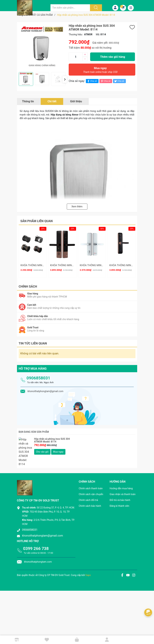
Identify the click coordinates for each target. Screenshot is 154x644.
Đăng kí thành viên (119, 492)
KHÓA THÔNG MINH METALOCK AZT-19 (44, 265)
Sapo (88, 561)
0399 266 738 (36, 535)
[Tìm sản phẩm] (70, 8)
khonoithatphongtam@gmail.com (43, 522)
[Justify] (95, 8)
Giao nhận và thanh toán (123, 480)
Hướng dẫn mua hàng (121, 475)
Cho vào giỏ (42, 449)
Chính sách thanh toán (91, 475)
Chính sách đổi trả (88, 486)
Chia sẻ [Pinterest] (105, 81)
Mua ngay (100, 71)
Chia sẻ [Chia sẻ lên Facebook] (92, 81)
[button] (65, 79)
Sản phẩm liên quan (37, 221)
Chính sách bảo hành (90, 492)
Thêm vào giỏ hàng (113, 57)
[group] (42, 47)
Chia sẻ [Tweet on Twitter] (119, 81)
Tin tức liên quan (33, 341)
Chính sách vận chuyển (91, 480)
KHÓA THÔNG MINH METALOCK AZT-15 (103, 265)
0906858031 (38, 376)
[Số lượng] (76, 57)
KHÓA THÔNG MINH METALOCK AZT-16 (73, 265)
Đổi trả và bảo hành (120, 486)
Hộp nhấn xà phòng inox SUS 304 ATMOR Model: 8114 (52, 438)
